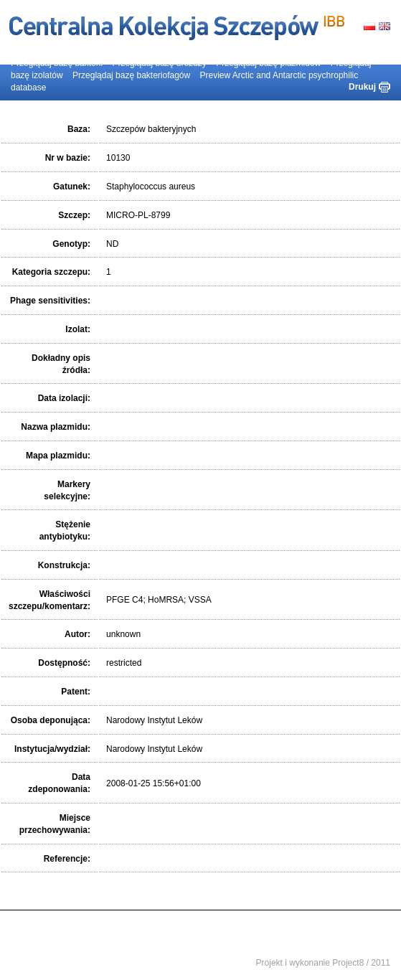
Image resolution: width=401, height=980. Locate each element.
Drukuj (362, 87)
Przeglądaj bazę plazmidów (268, 63)
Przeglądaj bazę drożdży (159, 63)
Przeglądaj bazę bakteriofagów (131, 75)
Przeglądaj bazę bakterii (57, 63)
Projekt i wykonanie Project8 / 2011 (323, 963)
